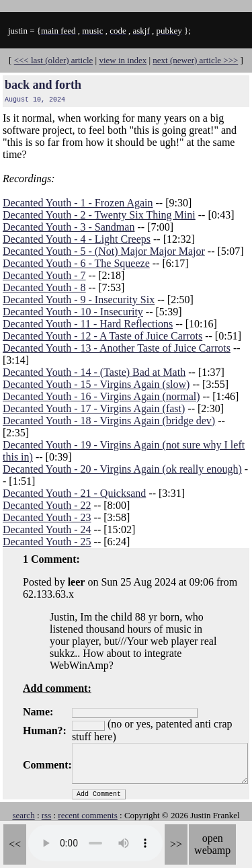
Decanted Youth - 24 (47, 529)
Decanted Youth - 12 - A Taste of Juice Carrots (102, 336)
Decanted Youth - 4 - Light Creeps (77, 239)
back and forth (43, 85)
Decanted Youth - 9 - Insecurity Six (79, 300)
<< (15, 844)
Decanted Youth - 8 (44, 287)
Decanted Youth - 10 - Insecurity (73, 312)
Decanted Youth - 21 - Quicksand (74, 493)
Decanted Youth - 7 (44, 275)
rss (46, 815)
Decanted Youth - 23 (47, 517)
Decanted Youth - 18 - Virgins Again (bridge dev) (109, 421)
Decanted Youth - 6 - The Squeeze (76, 263)
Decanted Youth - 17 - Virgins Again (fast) (94, 408)
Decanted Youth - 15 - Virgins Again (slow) (96, 384)
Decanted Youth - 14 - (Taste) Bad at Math (94, 372)
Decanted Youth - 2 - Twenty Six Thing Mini (99, 215)
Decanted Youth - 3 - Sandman (69, 227)
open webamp (212, 844)
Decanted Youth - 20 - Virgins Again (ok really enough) (122, 469)
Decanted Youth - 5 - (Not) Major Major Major (104, 251)
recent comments (87, 815)
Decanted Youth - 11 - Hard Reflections (88, 324)
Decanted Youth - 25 (47, 542)
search (23, 815)
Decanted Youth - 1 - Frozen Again (78, 203)
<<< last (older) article (54, 60)
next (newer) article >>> (195, 60)
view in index (123, 60)
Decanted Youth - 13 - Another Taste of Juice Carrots (117, 348)
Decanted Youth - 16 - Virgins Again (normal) (101, 396)
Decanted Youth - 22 (47, 505)
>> (176, 844)
